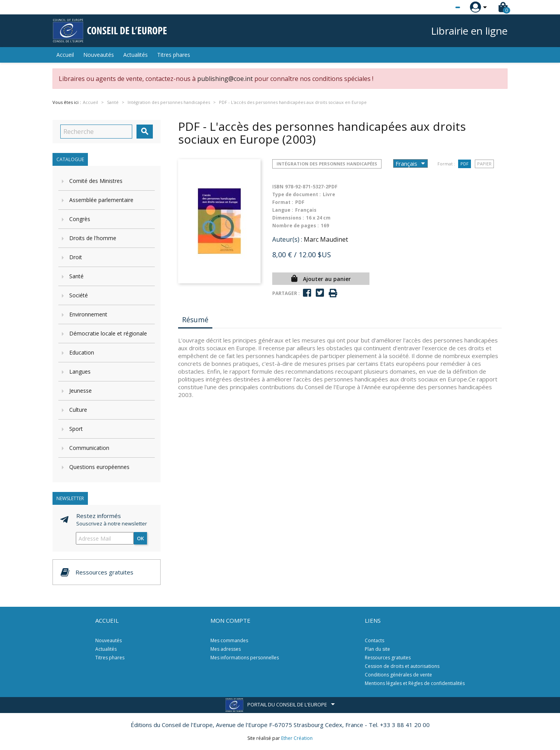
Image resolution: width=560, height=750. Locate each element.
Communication (89, 448)
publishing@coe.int (225, 79)
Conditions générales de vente (398, 675)
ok (140, 538)
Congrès (80, 219)
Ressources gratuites (388, 658)
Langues (80, 371)
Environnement (88, 314)
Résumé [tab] (195, 320)
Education (82, 352)
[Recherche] (96, 132)
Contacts (374, 640)
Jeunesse (80, 391)
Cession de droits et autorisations (402, 666)
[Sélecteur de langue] (442, 7)
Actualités (136, 55)
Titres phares (174, 55)
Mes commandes (229, 640)
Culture (78, 410)
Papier (484, 164)
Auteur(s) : (287, 239)
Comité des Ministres (96, 181)
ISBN (278, 187)
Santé (76, 276)
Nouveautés (99, 55)
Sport (76, 429)
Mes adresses (226, 649)
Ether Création (297, 738)
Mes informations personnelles (245, 658)
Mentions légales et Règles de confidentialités (415, 683)
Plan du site (377, 649)
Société (79, 295)
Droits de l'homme (93, 238)
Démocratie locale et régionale (108, 333)
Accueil (65, 55)
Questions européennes (99, 467)
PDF (465, 164)
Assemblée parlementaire (101, 200)
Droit (76, 257)
